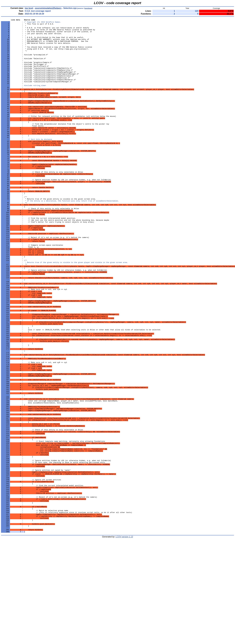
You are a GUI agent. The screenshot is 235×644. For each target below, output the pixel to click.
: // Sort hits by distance (27, 163)
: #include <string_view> (24, 99)
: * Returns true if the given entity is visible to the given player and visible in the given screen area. (65, 311)
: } (13, 332)
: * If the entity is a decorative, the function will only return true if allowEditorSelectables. (60, 237)
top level (29, 8)
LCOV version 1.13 (124, 639)
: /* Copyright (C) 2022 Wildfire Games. (31, 23)
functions (88, 8)
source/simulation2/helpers (48, 8)
